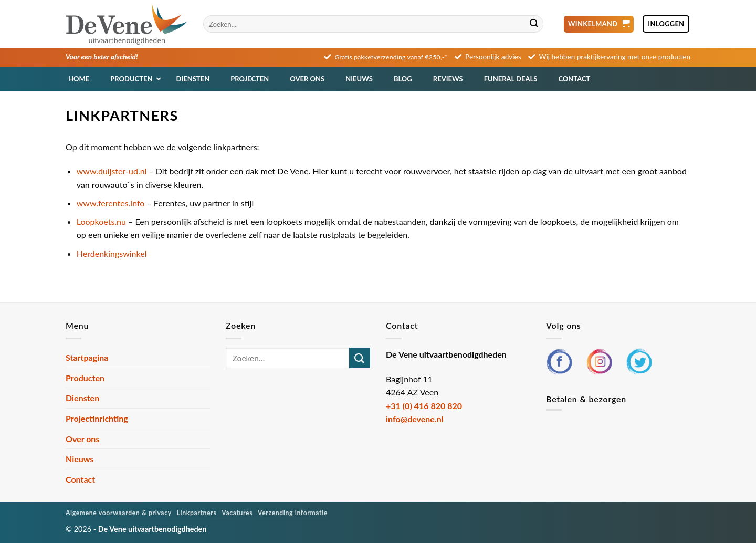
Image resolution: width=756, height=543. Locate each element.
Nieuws (80, 459)
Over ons (82, 439)
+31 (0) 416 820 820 (424, 406)
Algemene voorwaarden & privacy (119, 513)
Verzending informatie (293, 513)
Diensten (82, 398)
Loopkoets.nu (101, 221)
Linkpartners (197, 513)
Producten (85, 378)
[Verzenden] (534, 24)
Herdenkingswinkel (112, 253)
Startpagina (87, 357)
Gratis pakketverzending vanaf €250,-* (391, 57)
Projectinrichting (97, 418)
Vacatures (237, 513)
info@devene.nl (415, 419)
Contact (80, 479)
